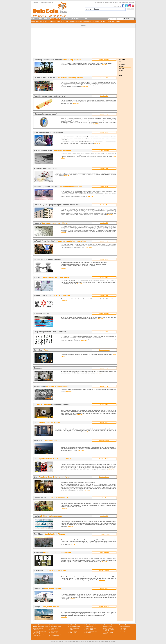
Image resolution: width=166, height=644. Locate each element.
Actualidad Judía (72, 625)
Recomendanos (100, 2)
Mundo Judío (53, 625)
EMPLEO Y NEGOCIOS (80, 19)
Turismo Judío (111, 22)
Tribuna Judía (89, 630)
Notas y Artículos (72, 631)
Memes (97, 22)
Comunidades (89, 627)
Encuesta (71, 630)
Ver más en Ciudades (104, 350)
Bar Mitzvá (123, 628)
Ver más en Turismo (104, 498)
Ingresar (35, 2)
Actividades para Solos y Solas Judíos (39, 632)
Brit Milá (123, 631)
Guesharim (88, 633)
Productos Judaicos (108, 632)
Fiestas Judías (35, 22)
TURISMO (121, 66)
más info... (105, 65)
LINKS (120, 75)
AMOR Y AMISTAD (43, 19)
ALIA (120, 73)
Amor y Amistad (37, 625)
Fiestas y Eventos (124, 625)
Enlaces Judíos (72, 633)
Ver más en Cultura (104, 60)
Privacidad (131, 2)
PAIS (120, 62)
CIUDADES (122, 64)
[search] (105, 9)
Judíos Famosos (74, 22)
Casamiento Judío (125, 627)
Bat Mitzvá (123, 630)
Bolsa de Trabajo (107, 627)
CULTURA (121, 69)
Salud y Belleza (37, 635)
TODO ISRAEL (123, 60)
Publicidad (109, 2)
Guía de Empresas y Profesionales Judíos (108, 629)
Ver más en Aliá (104, 96)
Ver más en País (104, 78)
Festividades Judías (56, 627)
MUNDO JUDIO (55, 19)
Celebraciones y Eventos (87, 22)
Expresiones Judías (63, 22)
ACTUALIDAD (66, 19)
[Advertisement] (83, 43)
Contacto (116, 2)
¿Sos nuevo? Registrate (46, 2)
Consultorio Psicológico (39, 634)
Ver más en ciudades (104, 441)
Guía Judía (103, 22)
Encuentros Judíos (38, 628)
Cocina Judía (53, 22)
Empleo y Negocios (107, 625)
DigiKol (113, 641)
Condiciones (123, 2)
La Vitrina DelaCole (108, 631)
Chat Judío (36, 630)
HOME (33, 19)
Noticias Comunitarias (74, 628)
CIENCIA (121, 71)
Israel (117, 22)
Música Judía (44, 22)
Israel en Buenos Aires (91, 631)
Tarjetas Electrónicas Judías (40, 627)
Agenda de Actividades (74, 627)
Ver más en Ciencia (104, 607)
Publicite (105, 634)
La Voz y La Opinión (91, 628)
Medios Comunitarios (91, 625)
